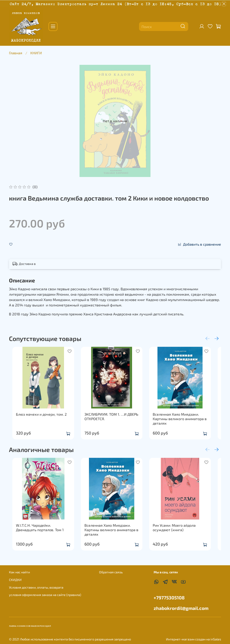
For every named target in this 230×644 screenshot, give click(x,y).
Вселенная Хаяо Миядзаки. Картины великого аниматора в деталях (185, 423)
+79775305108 (169, 597)
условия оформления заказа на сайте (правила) (45, 595)
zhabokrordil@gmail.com (181, 608)
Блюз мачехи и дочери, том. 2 (38, 419)
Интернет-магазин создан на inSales (194, 639)
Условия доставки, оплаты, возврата (36, 587)
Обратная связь (111, 572)
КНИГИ (36, 53)
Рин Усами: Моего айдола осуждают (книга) (180, 536)
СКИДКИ (15, 580)
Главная (16, 53)
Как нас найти (19, 572)
